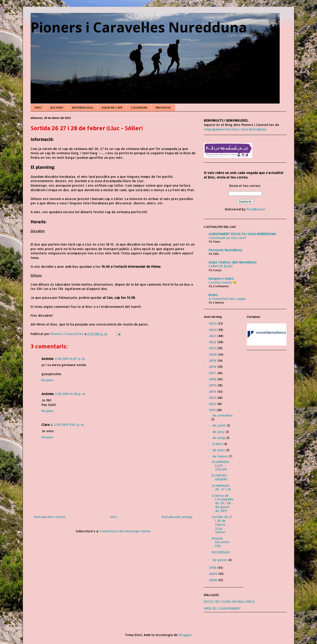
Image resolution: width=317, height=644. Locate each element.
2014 (213, 392)
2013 (213, 398)
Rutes (213, 295)
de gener (220, 560)
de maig (219, 438)
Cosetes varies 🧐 (223, 282)
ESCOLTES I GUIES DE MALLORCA (229, 602)
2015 (213, 385)
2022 (213, 342)
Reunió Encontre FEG (221, 542)
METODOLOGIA (82, 108)
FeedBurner (256, 209)
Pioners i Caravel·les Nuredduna (139, 27)
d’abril (218, 444)
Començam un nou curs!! (227, 238)
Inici (114, 517)
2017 (213, 373)
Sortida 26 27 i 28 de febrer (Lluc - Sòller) (222, 524)
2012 (213, 404)
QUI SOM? (57, 108)
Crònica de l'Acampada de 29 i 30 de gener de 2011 (222, 503)
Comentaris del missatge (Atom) (125, 531)
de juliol (220, 425)
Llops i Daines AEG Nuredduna (233, 262)
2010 (213, 568)
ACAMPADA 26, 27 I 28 (221, 487)
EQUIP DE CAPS (112, 108)
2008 (213, 580)
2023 (213, 336)
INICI (38, 108)
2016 (213, 379)
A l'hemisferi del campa (227, 299)
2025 (213, 323)
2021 (213, 348)
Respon (47, 380)
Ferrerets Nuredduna (225, 250)
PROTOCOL (163, 108)
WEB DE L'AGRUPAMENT (222, 608)
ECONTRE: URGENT (220, 477)
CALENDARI (139, 108)
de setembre (223, 415)
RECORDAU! (221, 552)
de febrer (221, 456)
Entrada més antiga (177, 517)
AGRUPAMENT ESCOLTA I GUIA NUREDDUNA (242, 234)
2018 (213, 367)
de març (219, 450)
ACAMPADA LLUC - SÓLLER (221, 466)
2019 (213, 361)
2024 (213, 330)
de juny (219, 432)
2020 (213, 354)
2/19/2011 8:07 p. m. (69, 425)
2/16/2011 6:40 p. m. (70, 394)
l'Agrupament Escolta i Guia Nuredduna (235, 129)
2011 (213, 410)
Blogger (185, 635)
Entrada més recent (50, 517)
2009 (213, 574)
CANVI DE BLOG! (221, 266)
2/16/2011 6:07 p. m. (70, 359)
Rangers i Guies (221, 279)
